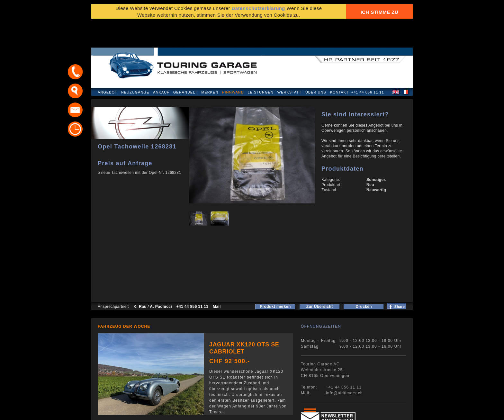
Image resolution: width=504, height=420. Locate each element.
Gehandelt (185, 66)
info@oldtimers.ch (344, 366)
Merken (210, 66)
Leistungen (261, 66)
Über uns (316, 66)
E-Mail (352, 412)
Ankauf (161, 66)
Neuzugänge (135, 66)
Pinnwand (233, 66)
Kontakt (339, 66)
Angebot (108, 66)
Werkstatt (289, 66)
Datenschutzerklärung (122, 412)
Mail (217, 280)
